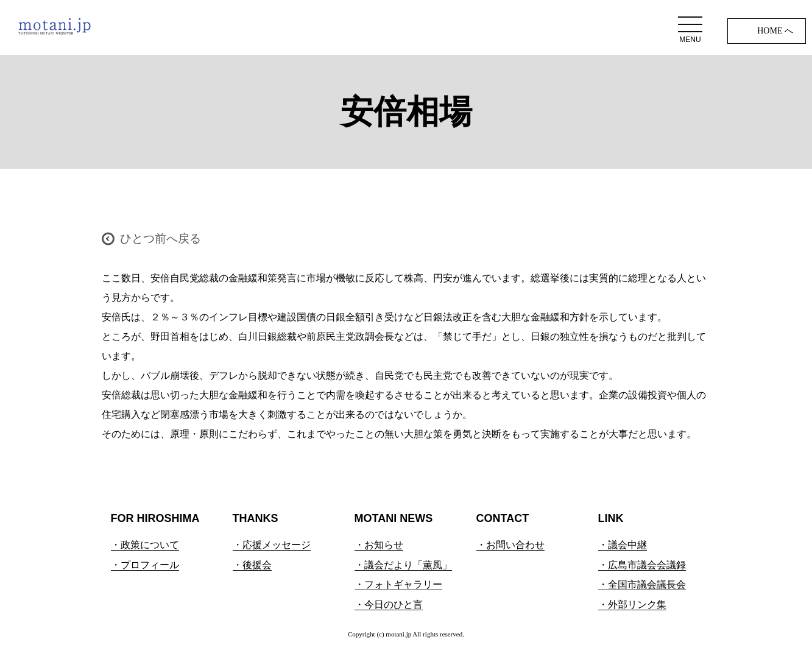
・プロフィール (145, 565)
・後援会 (252, 565)
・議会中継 (623, 545)
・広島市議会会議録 (642, 565)
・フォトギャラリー (398, 584)
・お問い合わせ (510, 545)
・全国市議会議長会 (642, 584)
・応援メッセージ (272, 545)
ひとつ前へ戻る (161, 238)
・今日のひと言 (389, 604)
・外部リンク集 (632, 604)
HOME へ (775, 31)
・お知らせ (379, 545)
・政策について (145, 545)
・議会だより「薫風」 (403, 565)
